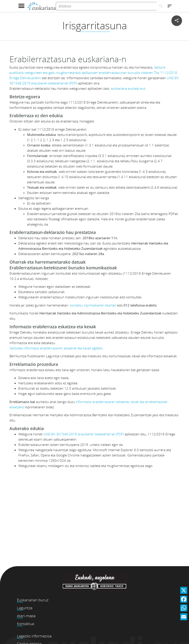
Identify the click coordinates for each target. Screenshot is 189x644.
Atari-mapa (26, 616)
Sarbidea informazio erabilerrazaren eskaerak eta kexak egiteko (56, 348)
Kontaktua (26, 624)
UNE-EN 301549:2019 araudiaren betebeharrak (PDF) (84, 434)
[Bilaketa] (106, 6)
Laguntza (25, 608)
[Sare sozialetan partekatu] (177, 21)
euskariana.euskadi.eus (128, 88)
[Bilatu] (161, 6)
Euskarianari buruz (33, 600)
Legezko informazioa (34, 636)
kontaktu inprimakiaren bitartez (93, 305)
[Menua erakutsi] (21, 6)
